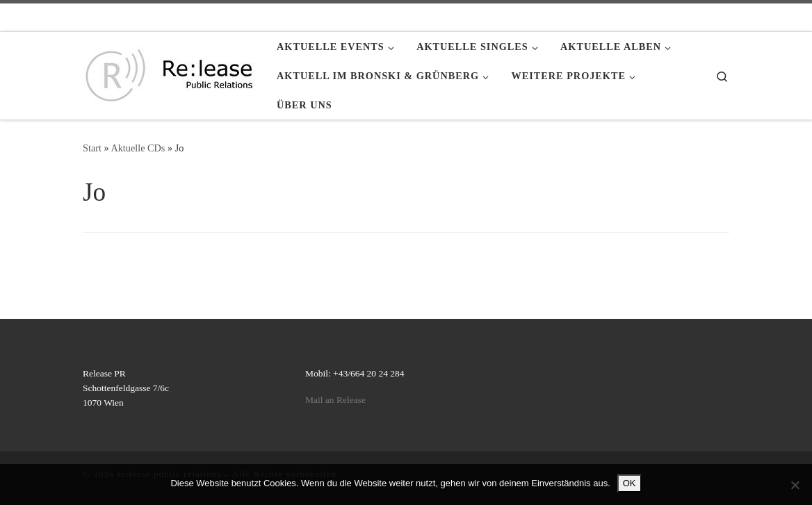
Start (92, 148)
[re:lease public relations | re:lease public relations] (169, 73)
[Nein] (795, 485)
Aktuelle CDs (138, 148)
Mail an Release (335, 400)
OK (630, 483)
